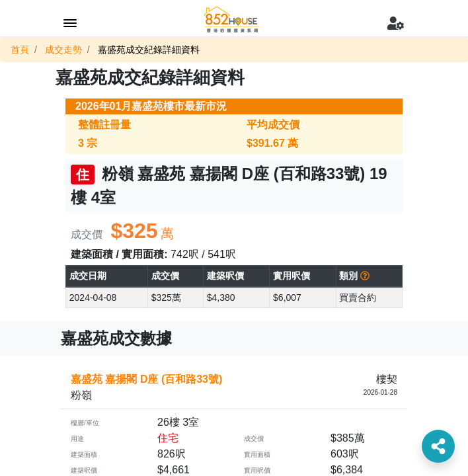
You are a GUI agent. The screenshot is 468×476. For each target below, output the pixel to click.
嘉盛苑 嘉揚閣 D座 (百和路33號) (146, 379)
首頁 (20, 50)
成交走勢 (63, 50)
